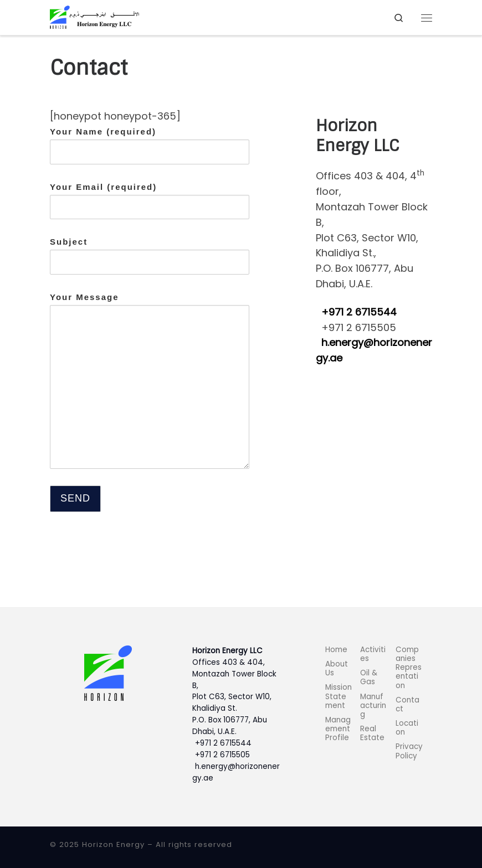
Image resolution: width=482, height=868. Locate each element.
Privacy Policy (409, 751)
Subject (150, 256)
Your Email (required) (150, 201)
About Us (337, 668)
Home (336, 650)
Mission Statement (339, 696)
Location (407, 728)
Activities (373, 654)
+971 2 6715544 (359, 312)
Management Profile (338, 729)
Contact (407, 704)
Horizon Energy (113, 844)
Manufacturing (373, 706)
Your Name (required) (150, 146)
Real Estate (372, 733)
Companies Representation (409, 668)
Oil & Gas (369, 677)
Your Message (150, 381)
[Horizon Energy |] (94, 17)
